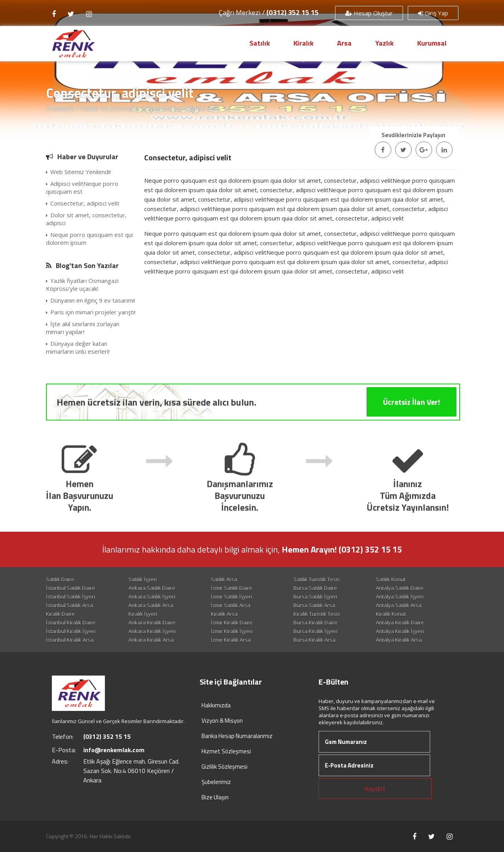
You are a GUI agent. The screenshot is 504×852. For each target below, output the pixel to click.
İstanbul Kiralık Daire (71, 622)
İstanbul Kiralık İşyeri (71, 631)
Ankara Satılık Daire (152, 588)
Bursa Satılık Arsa (314, 605)
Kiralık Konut (391, 614)
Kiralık (303, 43)
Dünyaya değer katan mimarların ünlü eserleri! (78, 347)
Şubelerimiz (216, 782)
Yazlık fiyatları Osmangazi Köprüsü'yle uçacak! (82, 285)
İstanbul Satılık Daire (71, 588)
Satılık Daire (60, 579)
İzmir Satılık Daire (232, 588)
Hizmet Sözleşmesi (226, 751)
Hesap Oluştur (369, 13)
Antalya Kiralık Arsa (399, 640)
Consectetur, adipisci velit (83, 203)
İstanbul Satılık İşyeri (71, 597)
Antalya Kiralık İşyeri (400, 631)
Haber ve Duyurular (110, 108)
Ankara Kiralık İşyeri (152, 631)
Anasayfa (60, 108)
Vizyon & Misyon (222, 721)
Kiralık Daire (60, 614)
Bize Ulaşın (215, 797)
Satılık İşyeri (143, 579)
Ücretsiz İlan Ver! (411, 428)
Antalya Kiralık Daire (400, 622)
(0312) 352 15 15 (292, 12)
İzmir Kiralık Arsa (231, 640)
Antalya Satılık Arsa (399, 605)
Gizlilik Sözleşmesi (225, 767)
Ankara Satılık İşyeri (152, 597)
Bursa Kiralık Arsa (314, 640)
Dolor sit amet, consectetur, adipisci (86, 219)
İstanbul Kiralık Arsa (70, 640)
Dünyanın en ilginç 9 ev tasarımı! (91, 300)
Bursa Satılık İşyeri (315, 597)
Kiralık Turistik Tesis (317, 614)
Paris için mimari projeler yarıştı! (91, 312)
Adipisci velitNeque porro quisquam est (82, 187)
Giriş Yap (433, 13)
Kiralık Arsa (224, 614)
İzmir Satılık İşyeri (232, 597)
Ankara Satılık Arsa (151, 605)
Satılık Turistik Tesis (317, 579)
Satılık (260, 43)
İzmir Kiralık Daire (232, 622)
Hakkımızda (216, 705)
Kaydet (375, 789)
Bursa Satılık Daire (315, 588)
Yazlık (384, 43)
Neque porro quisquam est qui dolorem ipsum (89, 239)
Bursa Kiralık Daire (315, 622)
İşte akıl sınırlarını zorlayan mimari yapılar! (83, 328)
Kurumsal (432, 43)
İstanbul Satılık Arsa (70, 605)
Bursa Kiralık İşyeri (315, 631)
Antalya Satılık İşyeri (400, 597)
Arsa (344, 43)
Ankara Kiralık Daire (152, 622)
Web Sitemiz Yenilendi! (78, 172)
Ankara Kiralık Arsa (151, 640)
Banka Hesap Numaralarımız (237, 736)
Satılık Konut (391, 579)
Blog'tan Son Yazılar (87, 265)
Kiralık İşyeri (143, 614)
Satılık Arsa (224, 579)
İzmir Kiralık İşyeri (232, 631)
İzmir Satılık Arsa (231, 605)
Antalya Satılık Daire (400, 588)
